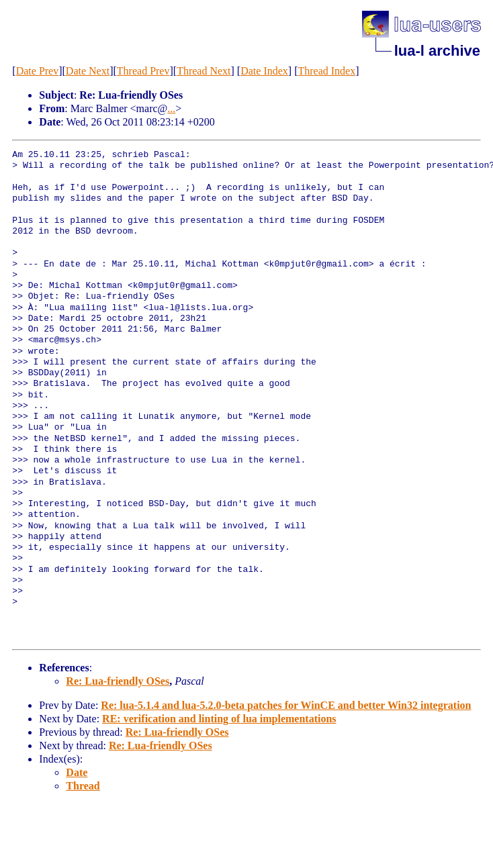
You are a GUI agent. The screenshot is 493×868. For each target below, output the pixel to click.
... (171, 108)
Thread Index (326, 71)
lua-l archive (437, 51)
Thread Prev (143, 71)
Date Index (264, 71)
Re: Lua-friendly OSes (118, 681)
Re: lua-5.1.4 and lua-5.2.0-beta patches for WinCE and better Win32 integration (286, 705)
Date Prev (38, 71)
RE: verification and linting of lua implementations (219, 719)
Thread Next (204, 71)
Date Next (88, 71)
